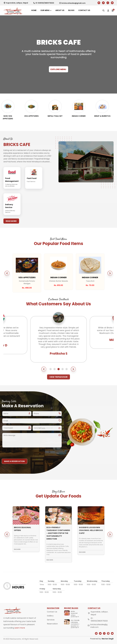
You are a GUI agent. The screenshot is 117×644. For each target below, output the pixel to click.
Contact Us (52, 616)
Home (34, 10)
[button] (7, 278)
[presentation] (19, 454)
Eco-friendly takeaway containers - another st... (75, 628)
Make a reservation (14, 466)
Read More (11, 226)
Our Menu (45, 10)
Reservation (52, 628)
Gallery (50, 620)
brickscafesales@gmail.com (99, 631)
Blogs (71, 10)
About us (60, 10)
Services (51, 624)
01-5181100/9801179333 (99, 624)
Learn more (20, 633)
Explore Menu (58, 69)
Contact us (84, 10)
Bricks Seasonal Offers (74, 618)
